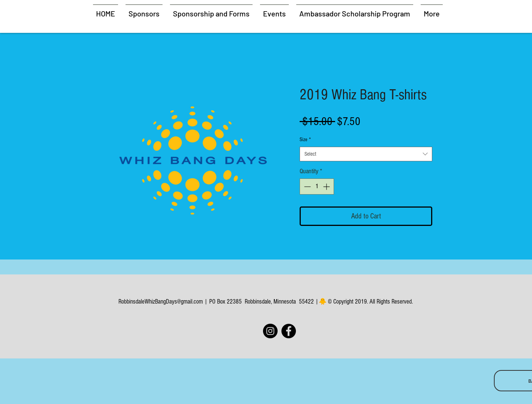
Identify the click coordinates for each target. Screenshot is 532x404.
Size (305, 140)
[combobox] (366, 154)
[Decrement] (307, 187)
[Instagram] (270, 331)
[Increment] (327, 187)
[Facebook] (289, 331)
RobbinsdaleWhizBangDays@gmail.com (161, 302)
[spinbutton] (317, 187)
